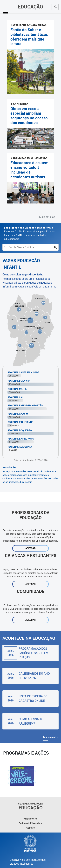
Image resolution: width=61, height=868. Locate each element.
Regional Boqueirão (20, 430)
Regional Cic (15, 397)
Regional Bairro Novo (21, 439)
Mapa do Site (30, 819)
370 (40, 331)
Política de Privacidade (30, 823)
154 (37, 314)
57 (32, 345)
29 (19, 309)
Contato (30, 828)
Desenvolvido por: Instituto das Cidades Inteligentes (28, 862)
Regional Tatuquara (20, 447)
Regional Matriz (17, 389)
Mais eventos (51, 737)
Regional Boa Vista (19, 381)
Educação (30, 7)
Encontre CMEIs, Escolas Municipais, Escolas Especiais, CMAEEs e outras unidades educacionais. (29, 233)
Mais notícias (47, 217)
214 (43, 303)
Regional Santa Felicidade (23, 372)
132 (45, 317)
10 (26, 332)
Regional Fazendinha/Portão (25, 405)
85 (30, 320)
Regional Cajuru (18, 414)
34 (14, 327)
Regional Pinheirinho (20, 422)
